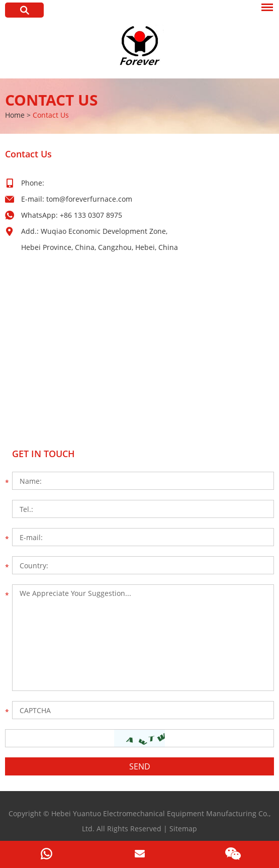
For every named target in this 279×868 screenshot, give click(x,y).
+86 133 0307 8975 (91, 215)
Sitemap (183, 829)
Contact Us (52, 100)
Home (15, 115)
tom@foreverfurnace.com (89, 199)
